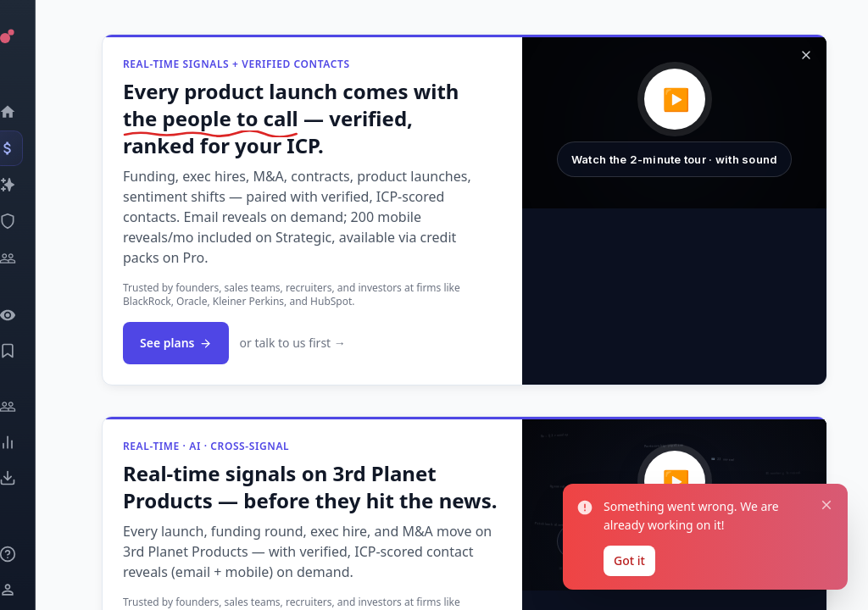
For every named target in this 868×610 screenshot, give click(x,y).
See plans (176, 343)
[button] (674, 123)
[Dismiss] (806, 55)
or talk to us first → (292, 343)
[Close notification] (826, 505)
